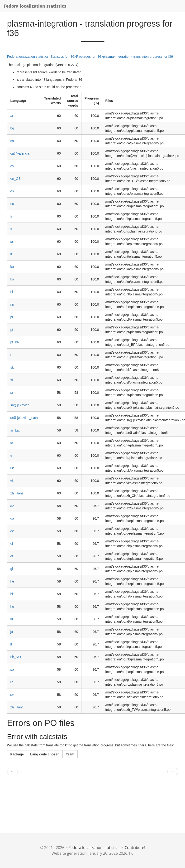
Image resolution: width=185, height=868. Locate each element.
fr (12, 229)
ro (12, 682)
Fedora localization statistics (35, 6)
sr (12, 393)
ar (12, 116)
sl (12, 380)
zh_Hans (17, 493)
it (11, 254)
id (12, 619)
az (12, 506)
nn (12, 304)
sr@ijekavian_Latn (24, 418)
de (12, 531)
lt (11, 644)
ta (12, 443)
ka (12, 267)
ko (12, 279)
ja (12, 632)
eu (12, 204)
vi (12, 481)
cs (12, 166)
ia (12, 242)
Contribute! (135, 848)
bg (12, 128)
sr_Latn (16, 430)
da (12, 518)
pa (12, 669)
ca (12, 141)
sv (12, 695)
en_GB (16, 179)
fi (11, 216)
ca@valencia (20, 153)
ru (12, 355)
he (12, 581)
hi (12, 594)
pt (12, 330)
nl (12, 292)
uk (12, 468)
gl (12, 569)
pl (12, 317)
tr (12, 455)
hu (12, 607)
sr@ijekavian (20, 405)
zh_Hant (17, 707)
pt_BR (15, 342)
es (12, 191)
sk (12, 367)
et (12, 556)
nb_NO (16, 657)
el (12, 544)
